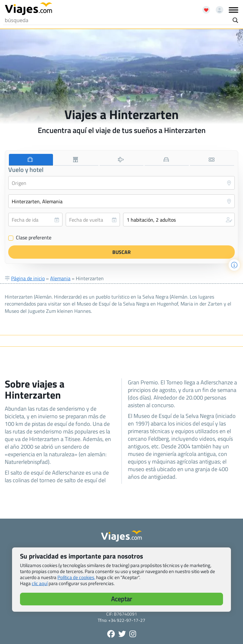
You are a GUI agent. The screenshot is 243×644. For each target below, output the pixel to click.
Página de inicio (28, 278)
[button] (179, 220)
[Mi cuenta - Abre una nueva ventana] (217, 8)
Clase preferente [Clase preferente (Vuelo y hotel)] (30, 238)
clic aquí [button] (40, 583)
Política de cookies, (76, 577)
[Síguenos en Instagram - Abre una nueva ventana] (133, 634)
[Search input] (117, 20)
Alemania (60, 278)
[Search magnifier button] (235, 20)
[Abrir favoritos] (203, 8)
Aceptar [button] (121, 599)
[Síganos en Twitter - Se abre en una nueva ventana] (122, 634)
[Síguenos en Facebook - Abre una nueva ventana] (111, 634)
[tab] (31, 160)
